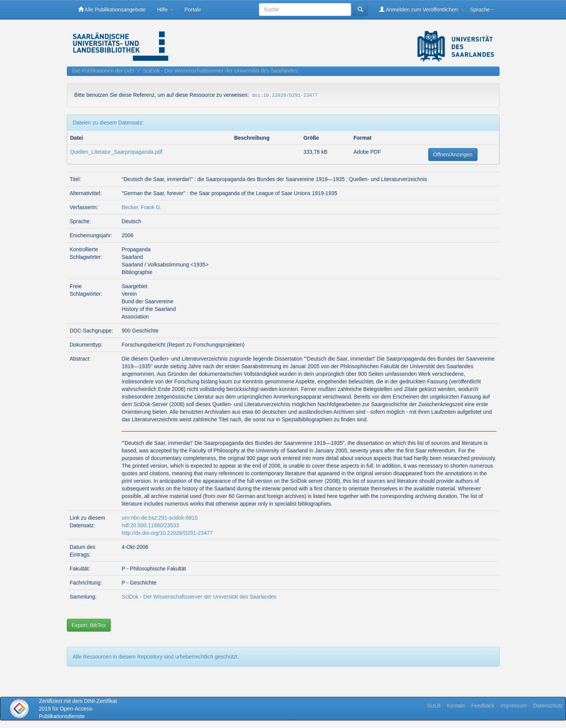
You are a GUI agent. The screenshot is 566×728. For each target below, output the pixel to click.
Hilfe (165, 9)
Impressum (514, 706)
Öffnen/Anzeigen (453, 154)
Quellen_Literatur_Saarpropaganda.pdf (116, 152)
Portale (193, 9)
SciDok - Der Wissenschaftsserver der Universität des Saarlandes (220, 71)
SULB (434, 706)
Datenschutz (548, 706)
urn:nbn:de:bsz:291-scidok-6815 (160, 518)
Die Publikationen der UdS (104, 71)
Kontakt (456, 706)
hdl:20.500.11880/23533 (151, 525)
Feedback (483, 706)
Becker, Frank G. (142, 207)
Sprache (482, 9)
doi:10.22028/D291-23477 (285, 96)
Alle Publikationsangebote (112, 9)
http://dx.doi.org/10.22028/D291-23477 (167, 533)
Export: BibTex (89, 625)
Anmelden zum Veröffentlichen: (422, 9)
